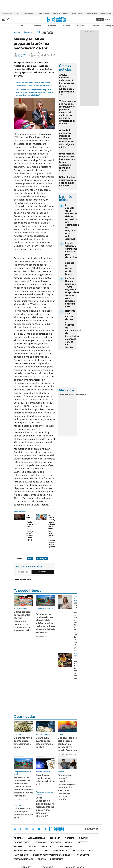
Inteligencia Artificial (60, 14)
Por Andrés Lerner (43, 637)
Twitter (15, 829)
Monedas (62, 395)
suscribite (100, 19)
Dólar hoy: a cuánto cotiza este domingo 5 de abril (44, 742)
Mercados (40, 842)
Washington (42, 559)
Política (66, 26)
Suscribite (43, 572)
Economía (37, 26)
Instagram (26, 829)
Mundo (32, 846)
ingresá (108, 19)
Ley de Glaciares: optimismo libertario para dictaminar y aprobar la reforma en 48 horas (71, 259)
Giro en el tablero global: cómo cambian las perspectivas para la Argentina (67, 744)
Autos (45, 851)
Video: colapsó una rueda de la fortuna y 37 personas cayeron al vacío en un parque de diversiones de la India (67, 112)
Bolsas (69, 395)
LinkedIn (33, 829)
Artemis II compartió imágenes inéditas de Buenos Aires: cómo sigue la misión (67, 139)
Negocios (81, 26)
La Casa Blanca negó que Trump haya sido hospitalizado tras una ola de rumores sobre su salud (73, 292)
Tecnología (78, 851)
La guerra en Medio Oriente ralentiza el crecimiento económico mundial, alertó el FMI (32, 528)
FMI (38, 32)
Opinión (96, 26)
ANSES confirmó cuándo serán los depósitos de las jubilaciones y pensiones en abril (67, 85)
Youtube (39, 829)
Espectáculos (60, 851)
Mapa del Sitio (21, 855)
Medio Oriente (77, 14)
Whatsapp (46, 829)
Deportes (46, 846)
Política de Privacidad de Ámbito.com (53, 855)
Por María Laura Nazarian (67, 754)
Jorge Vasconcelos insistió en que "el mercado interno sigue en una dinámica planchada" (45, 807)
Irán (18, 14)
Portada (18, 838)
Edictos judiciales (24, 859)
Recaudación (29, 14)
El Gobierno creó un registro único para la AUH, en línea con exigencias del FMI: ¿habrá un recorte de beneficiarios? (35, 92)
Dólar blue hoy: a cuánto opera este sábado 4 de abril (23, 813)
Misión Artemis (92, 14)
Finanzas (52, 26)
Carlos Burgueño (22, 55)
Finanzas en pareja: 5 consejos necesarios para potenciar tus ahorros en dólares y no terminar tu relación (66, 787)
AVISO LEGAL (83, 855)
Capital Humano (43, 14)
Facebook (21, 829)
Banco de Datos (22, 842)
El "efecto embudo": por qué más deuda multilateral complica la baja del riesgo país (34, 84)
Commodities (77, 395)
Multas (42, 859)
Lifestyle (83, 842)
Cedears (85, 395)
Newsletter (92, 829)
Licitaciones (57, 859)
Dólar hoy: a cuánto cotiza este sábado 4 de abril (45, 780)
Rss (91, 851)
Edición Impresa (64, 846)
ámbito (17, 32)
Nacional (19, 846)
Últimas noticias (36, 838)
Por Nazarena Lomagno (77, 649)
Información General (25, 851)
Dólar (23, 26)
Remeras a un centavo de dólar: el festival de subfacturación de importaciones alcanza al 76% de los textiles (74, 329)
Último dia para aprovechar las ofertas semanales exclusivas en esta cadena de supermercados (23, 621)
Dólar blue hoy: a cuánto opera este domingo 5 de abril (67, 181)
